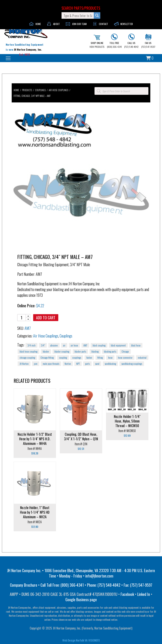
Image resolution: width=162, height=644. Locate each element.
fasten (89, 358)
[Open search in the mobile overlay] (121, 91)
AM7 (85, 345)
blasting (95, 351)
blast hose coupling (28, 351)
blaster (46, 351)
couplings (77, 358)
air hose (74, 345)
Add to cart (46, 318)
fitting (100, 358)
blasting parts (110, 351)
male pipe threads (51, 364)
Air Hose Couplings (58, 90)
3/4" (43, 345)
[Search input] (78, 15)
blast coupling (99, 345)
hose (110, 358)
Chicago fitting (47, 358)
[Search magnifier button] (97, 15)
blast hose (136, 345)
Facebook (127, 594)
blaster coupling (62, 351)
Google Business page (81, 599)
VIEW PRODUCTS (97, 42)
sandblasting (110, 364)
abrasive (54, 345)
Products (27, 90)
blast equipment (118, 345)
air (64, 345)
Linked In (144, 594)
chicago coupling (27, 358)
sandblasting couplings (132, 364)
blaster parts (80, 351)
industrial (142, 358)
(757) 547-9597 (148, 41)
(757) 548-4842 (131, 41)
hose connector (125, 358)
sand (97, 364)
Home (16, 90)
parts (87, 364)
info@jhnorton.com (99, 576)
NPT (78, 364)
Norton (68, 364)
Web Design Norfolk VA (75, 640)
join (36, 364)
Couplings (40, 90)
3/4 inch (31, 345)
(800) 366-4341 (114, 41)
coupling (63, 358)
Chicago (125, 351)
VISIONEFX (94, 640)
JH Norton (24, 364)
